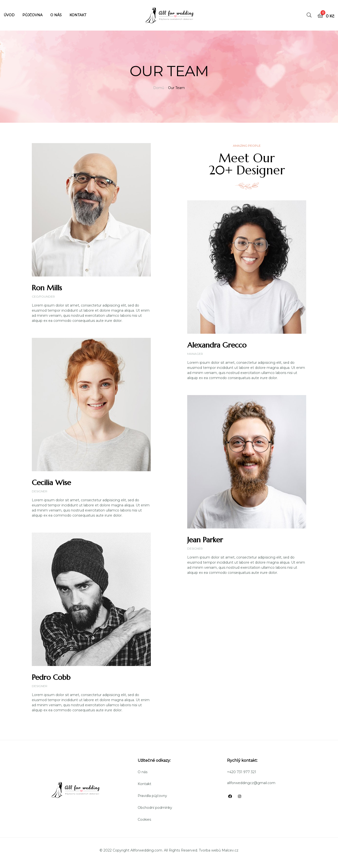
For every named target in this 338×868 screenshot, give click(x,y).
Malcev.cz (230, 850)
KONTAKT (78, 15)
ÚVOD (9, 15)
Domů (159, 88)
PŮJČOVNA (32, 15)
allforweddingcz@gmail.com (251, 783)
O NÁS (56, 15)
